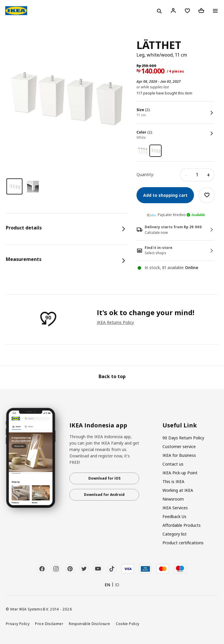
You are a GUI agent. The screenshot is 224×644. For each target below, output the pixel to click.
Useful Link (180, 425)
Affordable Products (182, 525)
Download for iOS (104, 478)
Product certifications (183, 543)
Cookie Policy (128, 624)
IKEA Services (175, 508)
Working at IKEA (178, 490)
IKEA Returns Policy (115, 322)
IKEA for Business (179, 455)
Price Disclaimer (49, 624)
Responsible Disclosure (89, 624)
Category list (175, 534)
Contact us (173, 464)
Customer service (179, 446)
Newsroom (173, 499)
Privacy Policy (18, 624)
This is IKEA (173, 481)
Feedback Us (174, 516)
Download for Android (104, 495)
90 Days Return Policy (183, 438)
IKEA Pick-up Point (180, 473)
